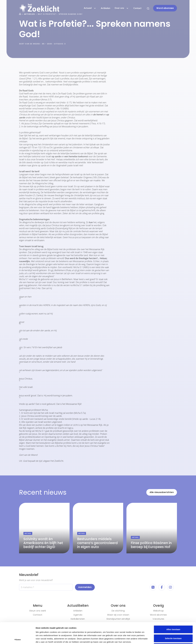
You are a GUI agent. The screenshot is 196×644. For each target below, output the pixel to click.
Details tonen (147, 639)
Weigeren (173, 626)
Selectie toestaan (173, 617)
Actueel (90, 8)
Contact (137, 8)
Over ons (122, 8)
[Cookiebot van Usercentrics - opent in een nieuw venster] (18, 639)
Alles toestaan (173, 608)
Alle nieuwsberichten (162, 492)
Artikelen (106, 8)
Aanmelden (85, 587)
